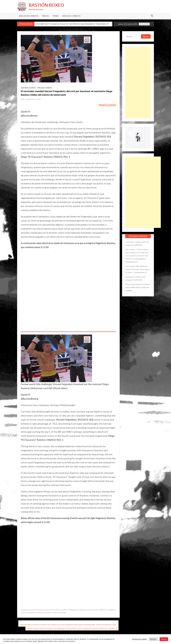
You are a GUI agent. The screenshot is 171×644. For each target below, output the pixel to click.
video (55, 613)
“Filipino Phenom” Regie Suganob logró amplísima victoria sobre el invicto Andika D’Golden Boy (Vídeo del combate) (71, 628)
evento (65, 610)
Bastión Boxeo (46, 5)
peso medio (93, 610)
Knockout (83, 610)
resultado (31, 613)
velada (49, 613)
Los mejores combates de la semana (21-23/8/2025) (135, 278)
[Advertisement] (138, 83)
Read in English (107, 105)
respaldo (111, 610)
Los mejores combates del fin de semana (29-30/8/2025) (137, 244)
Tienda (56, 16)
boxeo (32, 610)
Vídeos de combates (71, 16)
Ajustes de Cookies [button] (140, 639)
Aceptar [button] (164, 639)
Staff (22, 99)
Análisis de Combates (29, 16)
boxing (39, 610)
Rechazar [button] (153, 639)
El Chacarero (55, 610)
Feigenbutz (74, 610)
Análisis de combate (28, 87)
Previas (45, 16)
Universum (40, 613)
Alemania (24, 610)
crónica (46, 610)
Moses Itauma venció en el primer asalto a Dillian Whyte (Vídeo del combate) (138, 287)
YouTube (63, 613)
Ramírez (103, 610)
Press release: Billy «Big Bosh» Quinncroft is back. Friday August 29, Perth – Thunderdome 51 (138, 269)
